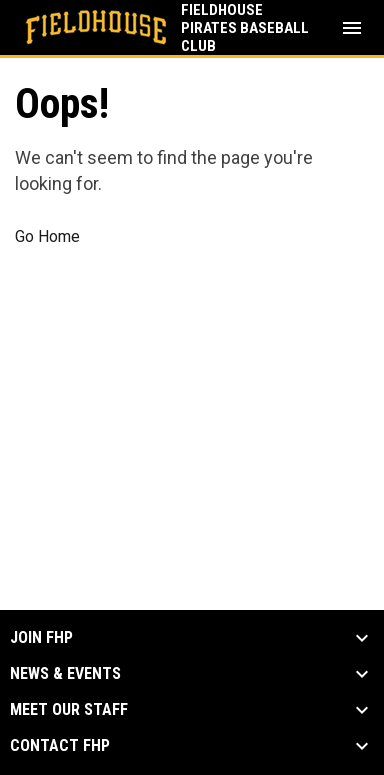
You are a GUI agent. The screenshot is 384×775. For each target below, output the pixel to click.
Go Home (47, 236)
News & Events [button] (65, 674)
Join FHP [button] (41, 638)
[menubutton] (352, 28)
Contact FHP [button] (60, 746)
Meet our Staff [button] (69, 710)
